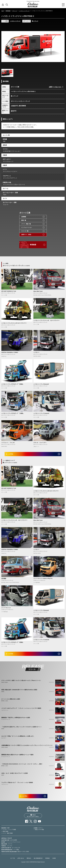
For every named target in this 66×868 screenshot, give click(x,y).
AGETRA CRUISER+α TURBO (10, 352)
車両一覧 (24, 220)
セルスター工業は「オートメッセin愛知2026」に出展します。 (18, 736)
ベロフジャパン (5, 710)
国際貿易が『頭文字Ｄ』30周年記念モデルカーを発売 (16, 718)
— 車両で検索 (5, 831)
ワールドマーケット (6, 719)
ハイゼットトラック (24, 11)
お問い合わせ (21, 858)
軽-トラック (35, 21)
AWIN (3, 775)
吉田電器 (4, 579)
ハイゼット (36, 352)
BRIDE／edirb (5, 701)
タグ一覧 (12, 858)
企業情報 (24, 217)
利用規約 (47, 858)
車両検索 (8, 11)
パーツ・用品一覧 (26, 224)
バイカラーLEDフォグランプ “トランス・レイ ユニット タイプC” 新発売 (21, 708)
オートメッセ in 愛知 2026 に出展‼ (11, 699)
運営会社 (29, 858)
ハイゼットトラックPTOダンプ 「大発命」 (13, 413)
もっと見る (10, 454)
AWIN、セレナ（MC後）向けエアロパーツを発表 (14, 773)
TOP (3, 11)
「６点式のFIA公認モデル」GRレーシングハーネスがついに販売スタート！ (22, 727)
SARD (3, 692)
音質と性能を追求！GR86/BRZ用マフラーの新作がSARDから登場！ (20, 690)
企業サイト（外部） (27, 235)
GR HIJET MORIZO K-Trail (9, 291)
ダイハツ (15, 11)
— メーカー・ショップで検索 (9, 830)
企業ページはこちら (55, 87)
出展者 (54, 858)
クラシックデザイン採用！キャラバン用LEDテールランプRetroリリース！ (21, 680)
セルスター (4, 738)
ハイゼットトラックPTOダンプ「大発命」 (13, 384)
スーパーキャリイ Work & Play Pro (43, 578)
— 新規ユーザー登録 (39, 830)
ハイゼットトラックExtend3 (41, 384)
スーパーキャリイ (6, 608)
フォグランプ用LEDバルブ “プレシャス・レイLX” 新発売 (17, 783)
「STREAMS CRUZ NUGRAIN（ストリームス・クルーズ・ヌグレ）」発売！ (22, 764)
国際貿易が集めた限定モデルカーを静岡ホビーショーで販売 (17, 755)
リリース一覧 (25, 231)
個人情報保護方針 (38, 858)
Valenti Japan (5, 682)
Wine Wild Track (38, 291)
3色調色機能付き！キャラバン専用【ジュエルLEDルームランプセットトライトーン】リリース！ (27, 745)
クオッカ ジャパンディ (40, 443)
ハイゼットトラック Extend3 (41, 413)
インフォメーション (27, 227)
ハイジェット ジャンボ (8, 443)
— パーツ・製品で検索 (7, 833)
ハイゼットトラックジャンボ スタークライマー (14, 323)
